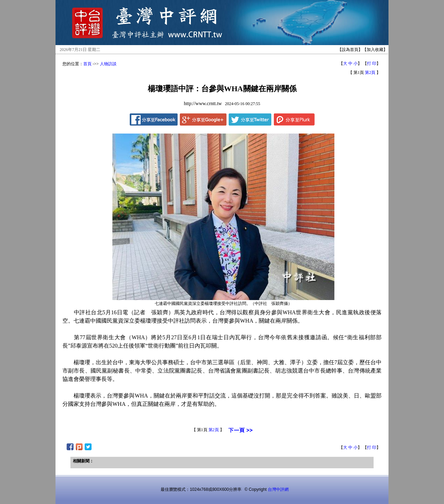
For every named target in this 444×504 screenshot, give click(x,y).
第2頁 (370, 72)
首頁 (87, 64)
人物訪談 (108, 64)
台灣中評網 (278, 489)
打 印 (372, 63)
